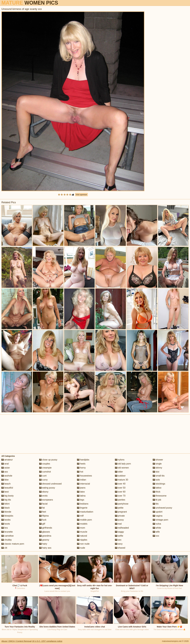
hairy (43, 544)
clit (4, 548)
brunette (7, 532)
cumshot (45, 472)
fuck (43, 520)
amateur (7, 460)
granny (44, 540)
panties (120, 500)
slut (156, 472)
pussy (119, 520)
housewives (84, 476)
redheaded (122, 528)
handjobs (83, 460)
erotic (44, 496)
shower (158, 460)
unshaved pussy (162, 508)
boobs (6, 520)
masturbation (85, 512)
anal (5, 464)
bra (5, 528)
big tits (6, 500)
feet (43, 512)
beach (6, 484)
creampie (45, 468)
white (157, 528)
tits (156, 504)
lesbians (83, 504)
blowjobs (7, 516)
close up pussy (48, 460)
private (120, 516)
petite (119, 508)
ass (5, 472)
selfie (119, 536)
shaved (120, 548)
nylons (120, 460)
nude (81, 548)
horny (81, 468)
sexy (119, 544)
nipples (82, 540)
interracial (83, 484)
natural (82, 536)
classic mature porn (13, 544)
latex (81, 492)
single (157, 464)
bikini (5, 504)
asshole (7, 476)
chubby (7, 540)
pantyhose (122, 504)
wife (156, 532)
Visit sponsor (81, 195)
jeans (81, 488)
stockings (159, 484)
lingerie (82, 508)
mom (81, 528)
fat (42, 508)
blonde (6, 512)
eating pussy (47, 488)
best (5, 492)
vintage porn (161, 520)
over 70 (120, 496)
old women (122, 468)
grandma (45, 536)
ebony (44, 492)
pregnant (121, 512)
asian (6, 468)
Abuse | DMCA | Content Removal (16, 641)
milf (80, 516)
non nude (83, 544)
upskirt (158, 512)
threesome (160, 496)
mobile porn (84, 520)
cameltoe (7, 536)
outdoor (120, 476)
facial (43, 504)
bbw (5, 480)
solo (156, 480)
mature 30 (122, 480)
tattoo (157, 488)
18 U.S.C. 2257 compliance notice (47, 641)
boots (6, 524)
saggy (119, 532)
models (82, 524)
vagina (158, 516)
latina (81, 496)
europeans (46, 500)
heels (81, 464)
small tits (159, 476)
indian (82, 480)
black (6, 508)
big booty (7, 496)
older (119, 472)
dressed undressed (50, 484)
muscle (82, 532)
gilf (42, 524)
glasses (45, 532)
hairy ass (45, 548)
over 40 (120, 484)
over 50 (120, 488)
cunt (43, 476)
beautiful (7, 488)
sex (118, 540)
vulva (157, 524)
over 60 (120, 492)
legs (81, 500)
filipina (44, 516)
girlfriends (46, 528)
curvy (43, 480)
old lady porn (123, 464)
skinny (157, 468)
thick (157, 492)
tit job (157, 500)
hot (80, 472)
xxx (156, 536)
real (118, 524)
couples (45, 464)
